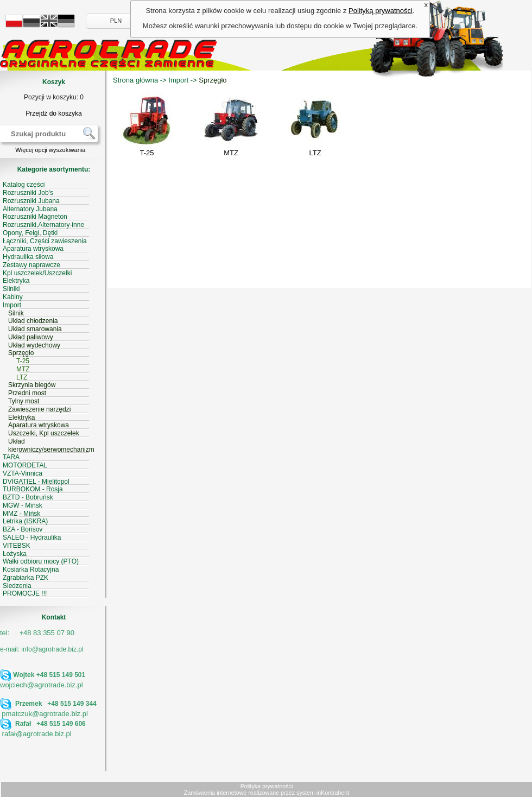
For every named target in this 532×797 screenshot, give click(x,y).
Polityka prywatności (267, 786)
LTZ (315, 153)
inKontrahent (333, 793)
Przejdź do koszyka (53, 113)
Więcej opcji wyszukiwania (50, 150)
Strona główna (135, 80)
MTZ (231, 153)
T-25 (147, 153)
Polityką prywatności (381, 11)
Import (178, 80)
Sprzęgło (213, 80)
